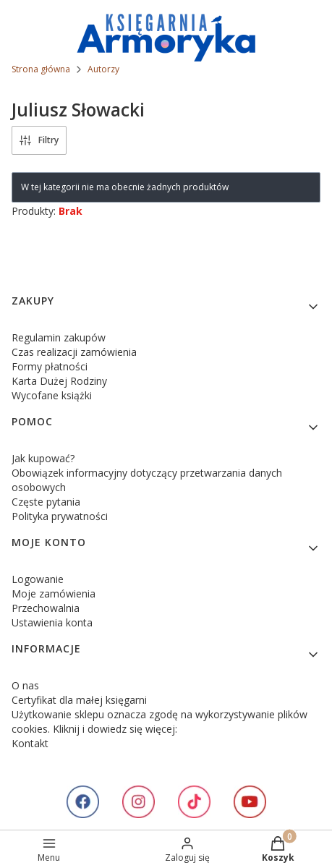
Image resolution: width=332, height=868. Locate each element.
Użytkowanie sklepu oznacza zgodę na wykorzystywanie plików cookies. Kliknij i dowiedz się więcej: (159, 722)
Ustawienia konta (52, 622)
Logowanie (38, 579)
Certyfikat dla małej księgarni (79, 700)
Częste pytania (46, 502)
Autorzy (103, 69)
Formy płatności (50, 366)
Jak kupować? (43, 458)
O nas (25, 685)
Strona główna (41, 69)
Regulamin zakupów (59, 337)
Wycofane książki (52, 395)
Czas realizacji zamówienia (74, 352)
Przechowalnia (46, 608)
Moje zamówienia (54, 593)
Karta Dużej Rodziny (59, 381)
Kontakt (30, 743)
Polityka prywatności (60, 516)
